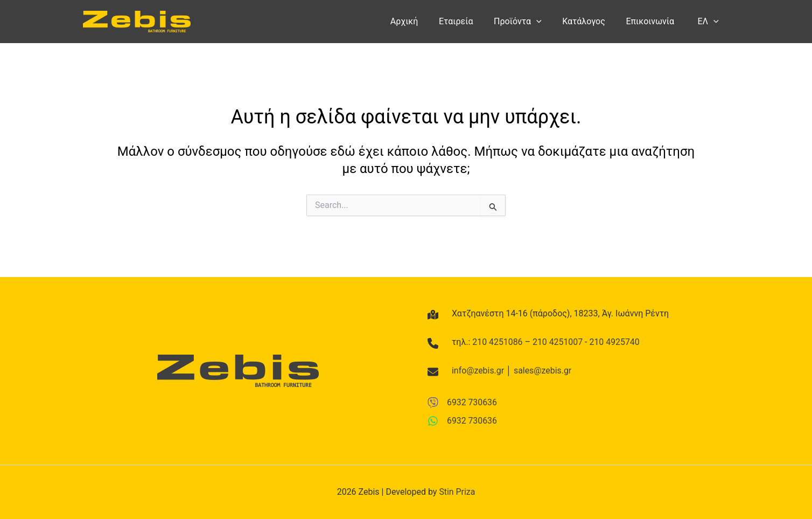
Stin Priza (457, 492)
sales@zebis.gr (543, 371)
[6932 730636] (463, 402)
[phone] (433, 343)
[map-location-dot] (433, 314)
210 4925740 (615, 341)
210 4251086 (498, 341)
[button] (549, 22)
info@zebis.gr (478, 371)
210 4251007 (558, 341)
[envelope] (433, 372)
